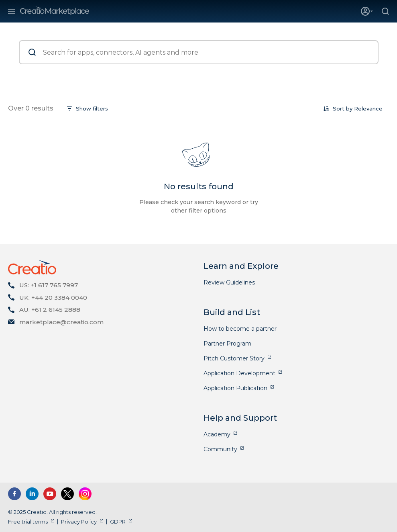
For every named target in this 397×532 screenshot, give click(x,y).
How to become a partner (240, 329)
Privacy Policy (79, 522)
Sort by (343, 108)
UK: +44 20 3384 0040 (53, 298)
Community (220, 449)
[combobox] (368, 108)
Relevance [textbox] (368, 108)
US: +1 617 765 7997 (49, 285)
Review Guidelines (229, 282)
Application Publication (235, 388)
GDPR (118, 522)
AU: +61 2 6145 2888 (50, 310)
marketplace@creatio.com (61, 322)
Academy (217, 434)
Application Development (239, 373)
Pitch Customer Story (234, 358)
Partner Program (227, 344)
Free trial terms (28, 522)
